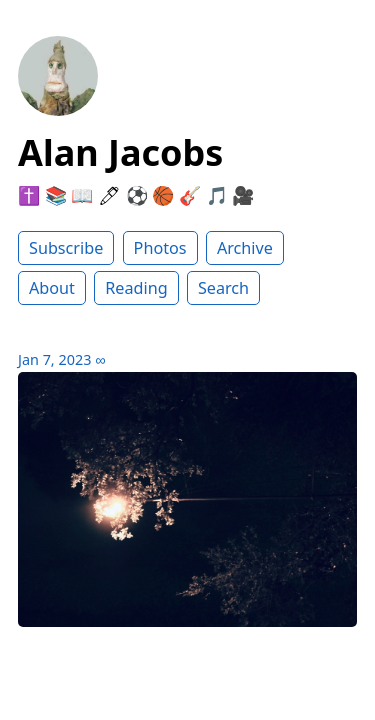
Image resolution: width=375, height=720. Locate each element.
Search (223, 288)
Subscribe (66, 248)
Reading (136, 288)
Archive (245, 248)
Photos (160, 248)
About (52, 288)
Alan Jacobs (120, 152)
